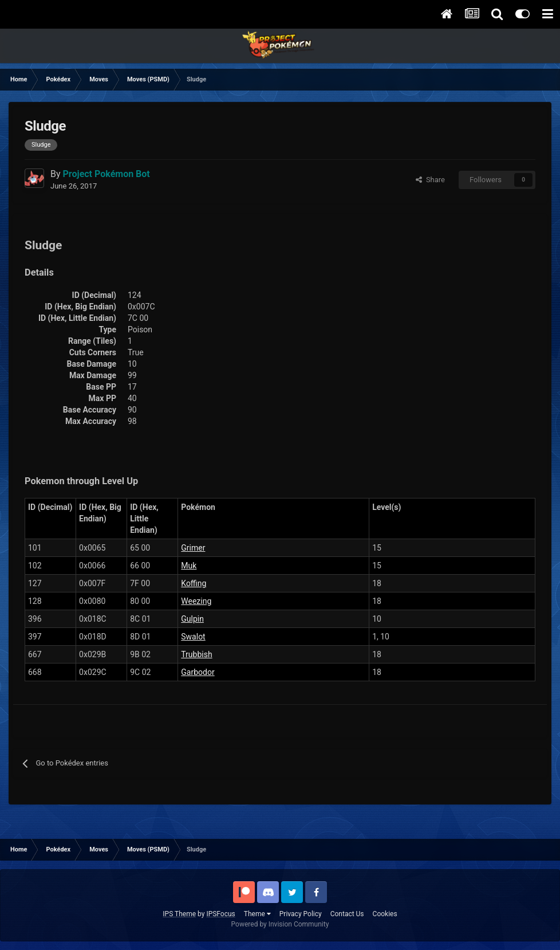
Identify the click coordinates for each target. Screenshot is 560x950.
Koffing (194, 583)
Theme (257, 914)
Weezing (196, 601)
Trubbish (196, 654)
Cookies (385, 914)
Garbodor (198, 672)
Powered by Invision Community (280, 924)
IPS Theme (179, 914)
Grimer (193, 548)
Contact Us (347, 914)
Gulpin (192, 619)
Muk (189, 566)
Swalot (193, 637)
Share (430, 180)
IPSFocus (220, 914)
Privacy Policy (301, 914)
